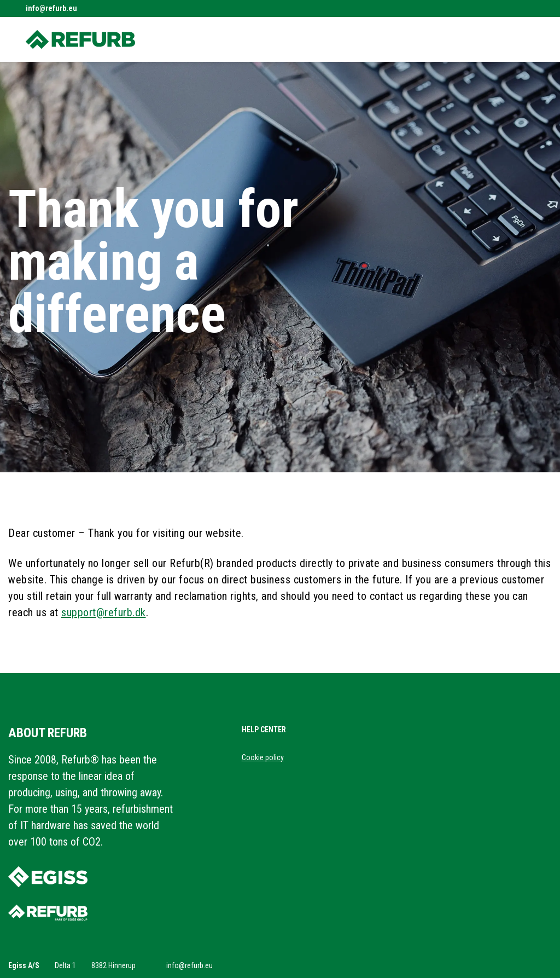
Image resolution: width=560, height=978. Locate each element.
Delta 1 (65, 965)
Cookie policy (263, 757)
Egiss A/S (24, 965)
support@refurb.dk (104, 612)
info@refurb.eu (51, 8)
